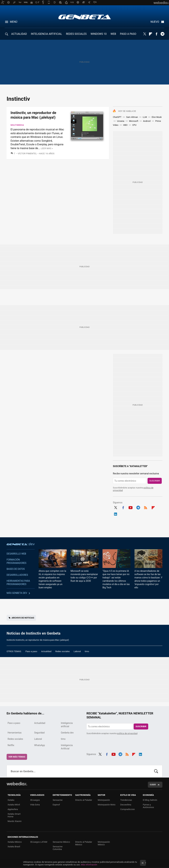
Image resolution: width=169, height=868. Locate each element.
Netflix (11, 745)
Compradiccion (128, 809)
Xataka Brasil (14, 847)
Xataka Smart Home (14, 815)
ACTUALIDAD (19, 34)
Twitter (145, 34)
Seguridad (39, 733)
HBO (125, 125)
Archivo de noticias (23, 618)
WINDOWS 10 (99, 34)
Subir (153, 785)
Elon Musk (157, 117)
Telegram (162, 34)
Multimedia (17, 125)
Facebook (156, 34)
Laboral (77, 651)
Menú (14, 22)
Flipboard (151, 34)
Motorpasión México (104, 843)
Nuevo (155, 22)
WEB (113, 34)
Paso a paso (31, 651)
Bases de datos (16, 569)
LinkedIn (116, 514)
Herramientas (15, 733)
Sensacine (58, 800)
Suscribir (155, 481)
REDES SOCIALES (76, 34)
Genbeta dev (21, 544)
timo (87, 651)
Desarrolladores (17, 575)
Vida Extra (35, 805)
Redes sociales (62, 651)
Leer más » (47, 148)
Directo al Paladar (84, 800)
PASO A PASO (128, 34)
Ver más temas (17, 757)
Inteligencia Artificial (67, 747)
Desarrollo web (16, 554)
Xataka (11, 800)
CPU (134, 125)
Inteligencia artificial (67, 725)
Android (147, 121)
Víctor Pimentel (27, 154)
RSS (146, 507)
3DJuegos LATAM (39, 842)
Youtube (131, 507)
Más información (89, 865)
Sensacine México (61, 842)
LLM (145, 117)
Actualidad (46, 651)
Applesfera (13, 809)
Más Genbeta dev (17, 593)
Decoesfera (126, 805)
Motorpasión (104, 800)
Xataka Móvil (14, 805)
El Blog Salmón (150, 800)
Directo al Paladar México (84, 843)
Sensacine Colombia (58, 848)
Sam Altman (132, 117)
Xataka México (15, 842)
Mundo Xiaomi (15, 821)
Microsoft (134, 121)
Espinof (56, 805)
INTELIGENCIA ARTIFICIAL (46, 34)
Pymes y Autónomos (148, 806)
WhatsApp (39, 745)
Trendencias (126, 800)
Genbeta (85, 17)
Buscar (156, 771)
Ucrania (121, 121)
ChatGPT (117, 117)
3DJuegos (35, 800)
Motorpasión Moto (107, 805)
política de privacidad (127, 733)
